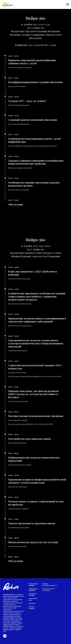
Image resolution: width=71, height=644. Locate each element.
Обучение (32, 603)
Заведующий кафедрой (33, 590)
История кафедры (32, 607)
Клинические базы (33, 599)
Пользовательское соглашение (48, 590)
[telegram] (5, 637)
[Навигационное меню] (67, 4)
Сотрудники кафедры (33, 594)
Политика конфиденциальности (49, 585)
